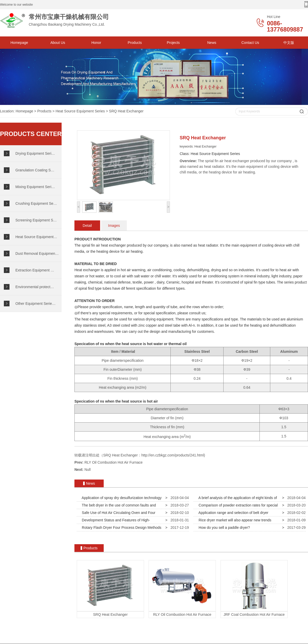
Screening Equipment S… (36, 220)
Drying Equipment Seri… (35, 153)
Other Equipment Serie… (35, 304)
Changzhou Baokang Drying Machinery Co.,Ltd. (64, 20)
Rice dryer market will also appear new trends (234, 520)
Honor (96, 43)
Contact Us (250, 43)
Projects (173, 43)
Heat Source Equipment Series (80, 111)
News (212, 43)
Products (135, 43)
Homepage (19, 43)
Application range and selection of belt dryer (232, 513)
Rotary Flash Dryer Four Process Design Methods (121, 528)
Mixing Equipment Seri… (35, 187)
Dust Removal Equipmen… (37, 253)
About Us (58, 43)
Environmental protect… (35, 287)
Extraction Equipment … (35, 270)
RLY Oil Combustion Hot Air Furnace (114, 462)
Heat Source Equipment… (36, 237)
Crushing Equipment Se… (36, 203)
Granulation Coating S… (35, 170)
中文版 (289, 43)
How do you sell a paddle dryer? (223, 528)
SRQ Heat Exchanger (126, 111)
